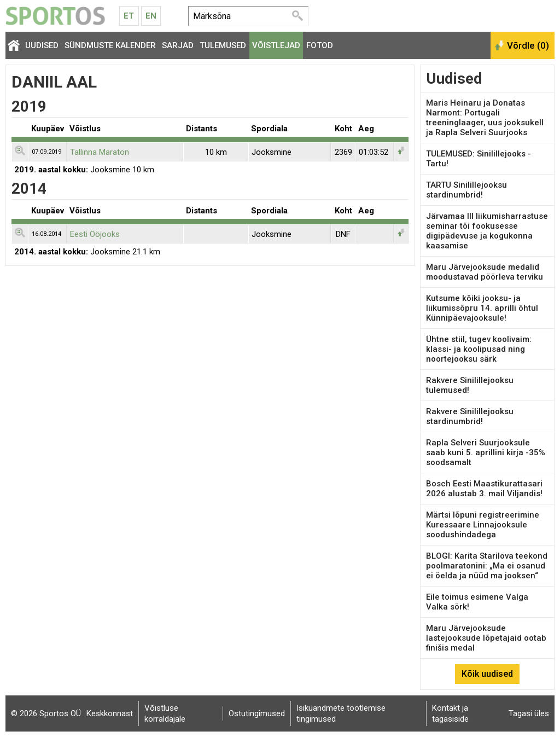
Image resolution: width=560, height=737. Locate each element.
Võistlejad (276, 45)
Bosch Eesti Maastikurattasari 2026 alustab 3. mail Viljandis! (484, 489)
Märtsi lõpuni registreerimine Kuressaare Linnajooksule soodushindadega (483, 525)
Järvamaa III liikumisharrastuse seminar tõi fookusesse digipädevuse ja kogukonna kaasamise (487, 231)
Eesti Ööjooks (95, 234)
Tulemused (223, 45)
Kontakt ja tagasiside (450, 713)
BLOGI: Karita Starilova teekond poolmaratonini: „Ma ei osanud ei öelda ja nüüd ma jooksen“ (487, 566)
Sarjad (178, 45)
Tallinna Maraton (100, 152)
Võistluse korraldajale (165, 713)
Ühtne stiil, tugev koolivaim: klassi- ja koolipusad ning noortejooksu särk (479, 349)
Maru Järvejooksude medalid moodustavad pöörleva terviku (485, 272)
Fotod (320, 45)
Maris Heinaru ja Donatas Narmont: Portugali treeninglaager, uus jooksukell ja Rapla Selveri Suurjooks (485, 118)
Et (129, 16)
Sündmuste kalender (110, 45)
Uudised (42, 45)
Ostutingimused (257, 713)
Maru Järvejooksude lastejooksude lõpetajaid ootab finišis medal (486, 638)
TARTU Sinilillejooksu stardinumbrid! (466, 190)
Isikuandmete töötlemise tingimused (341, 713)
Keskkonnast (110, 713)
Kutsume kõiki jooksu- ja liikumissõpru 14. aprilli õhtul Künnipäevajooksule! (482, 308)
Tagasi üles (529, 713)
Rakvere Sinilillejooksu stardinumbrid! (470, 416)
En (151, 16)
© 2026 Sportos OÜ (46, 713)
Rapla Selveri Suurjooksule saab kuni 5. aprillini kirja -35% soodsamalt (486, 452)
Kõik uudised (487, 674)
